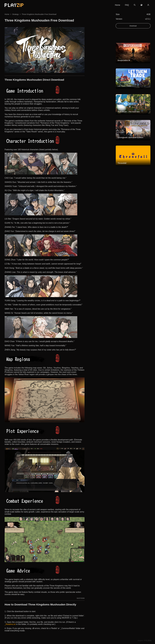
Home (118, 5)
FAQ (127, 5)
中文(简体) (148, 641)
